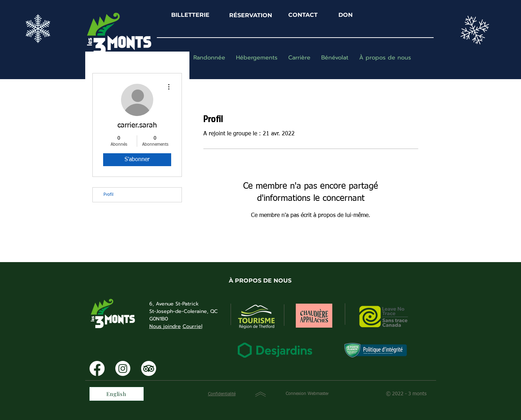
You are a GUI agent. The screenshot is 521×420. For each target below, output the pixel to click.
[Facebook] (97, 368)
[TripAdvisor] (149, 368)
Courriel (192, 326)
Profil (108, 195)
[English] (117, 394)
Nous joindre (165, 326)
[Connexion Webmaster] (307, 394)
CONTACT (303, 15)
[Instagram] (123, 368)
